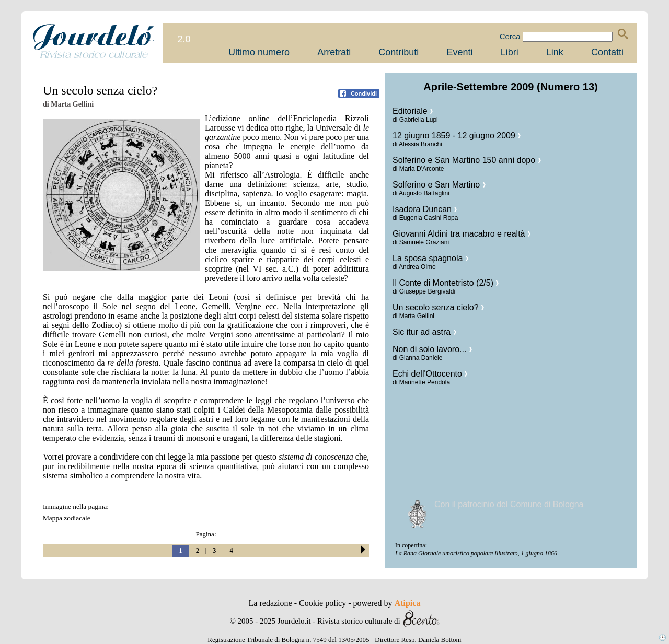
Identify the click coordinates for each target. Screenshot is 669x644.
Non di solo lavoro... (432, 349)
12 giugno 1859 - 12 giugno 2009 (457, 136)
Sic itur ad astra (424, 332)
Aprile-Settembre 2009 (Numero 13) (510, 87)
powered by (387, 603)
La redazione (272, 603)
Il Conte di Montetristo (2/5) (446, 283)
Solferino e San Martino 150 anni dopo (467, 160)
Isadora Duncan (425, 209)
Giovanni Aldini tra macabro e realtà (462, 234)
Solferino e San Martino (439, 185)
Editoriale (413, 111)
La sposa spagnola (430, 258)
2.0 (184, 39)
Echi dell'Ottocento (430, 374)
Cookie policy (324, 603)
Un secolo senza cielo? (438, 307)
